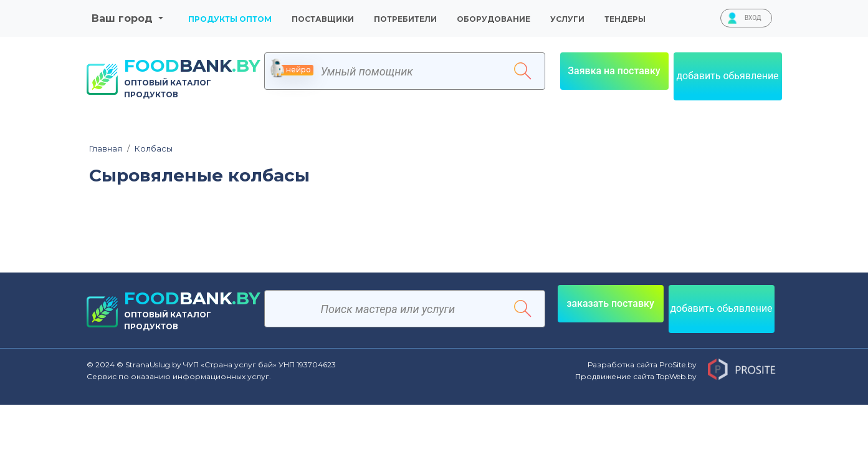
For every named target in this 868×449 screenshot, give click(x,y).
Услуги (567, 19)
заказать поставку (610, 303)
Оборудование (494, 19)
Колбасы (150, 149)
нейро (292, 70)
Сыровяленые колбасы (199, 176)
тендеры (625, 19)
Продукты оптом (230, 19)
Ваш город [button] (124, 18)
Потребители (405, 19)
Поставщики (323, 19)
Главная (106, 149)
